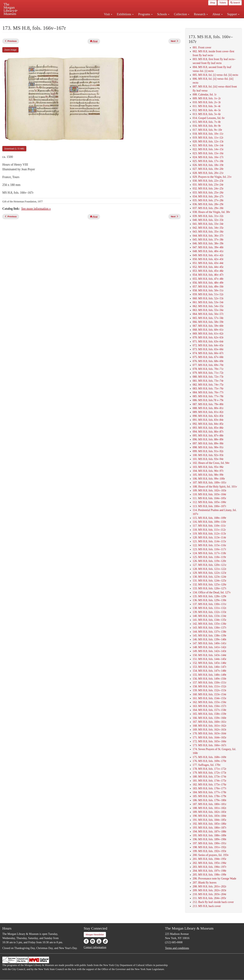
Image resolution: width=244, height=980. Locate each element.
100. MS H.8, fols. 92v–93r (208, 455)
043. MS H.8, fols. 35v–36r (208, 232)
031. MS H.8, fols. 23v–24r (208, 185)
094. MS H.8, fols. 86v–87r (208, 432)
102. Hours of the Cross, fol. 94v (211, 463)
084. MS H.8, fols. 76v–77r (208, 392)
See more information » (36, 209)
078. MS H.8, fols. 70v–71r (208, 369)
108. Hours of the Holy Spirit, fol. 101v (215, 487)
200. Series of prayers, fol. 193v (211, 855)
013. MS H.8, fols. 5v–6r (207, 114)
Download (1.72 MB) (14, 149)
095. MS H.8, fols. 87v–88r (208, 436)
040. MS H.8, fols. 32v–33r (208, 220)
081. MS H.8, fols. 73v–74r (208, 381)
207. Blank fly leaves (205, 883)
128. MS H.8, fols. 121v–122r (209, 569)
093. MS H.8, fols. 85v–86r (208, 428)
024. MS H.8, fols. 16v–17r (208, 157)
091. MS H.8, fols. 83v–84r (208, 420)
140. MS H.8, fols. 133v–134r (209, 616)
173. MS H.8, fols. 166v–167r (209, 745)
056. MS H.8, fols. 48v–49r (208, 283)
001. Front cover (202, 47)
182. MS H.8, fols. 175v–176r (209, 784)
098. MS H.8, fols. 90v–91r (208, 447)
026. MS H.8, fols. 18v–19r (208, 165)
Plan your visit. (85, 21)
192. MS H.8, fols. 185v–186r (209, 824)
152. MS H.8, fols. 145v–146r (209, 663)
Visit (108, 14)
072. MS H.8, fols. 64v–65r (208, 345)
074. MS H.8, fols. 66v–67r (208, 353)
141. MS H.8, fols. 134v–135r (209, 620)
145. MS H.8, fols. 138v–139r (209, 636)
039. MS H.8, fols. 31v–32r (208, 216)
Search (235, 3)
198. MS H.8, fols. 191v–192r (209, 847)
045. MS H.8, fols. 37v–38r (208, 240)
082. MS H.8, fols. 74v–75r (208, 385)
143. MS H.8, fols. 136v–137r (209, 628)
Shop (212, 3)
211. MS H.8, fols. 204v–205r (209, 898)
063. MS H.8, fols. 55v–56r (208, 310)
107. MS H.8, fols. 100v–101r (209, 483)
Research (201, 14)
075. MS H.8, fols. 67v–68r (208, 357)
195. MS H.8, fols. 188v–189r (209, 835)
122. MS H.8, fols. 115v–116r (209, 545)
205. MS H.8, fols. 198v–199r (209, 875)
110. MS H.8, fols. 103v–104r (209, 494)
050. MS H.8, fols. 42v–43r (208, 259)
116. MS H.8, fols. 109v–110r (209, 522)
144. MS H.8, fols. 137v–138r (209, 632)
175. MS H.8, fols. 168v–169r (209, 757)
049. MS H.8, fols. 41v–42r (208, 255)
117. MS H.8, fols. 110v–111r (209, 526)
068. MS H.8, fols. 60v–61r (208, 330)
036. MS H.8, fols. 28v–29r (208, 204)
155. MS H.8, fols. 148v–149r (209, 675)
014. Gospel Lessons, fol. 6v (209, 118)
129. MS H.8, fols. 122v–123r (209, 573)
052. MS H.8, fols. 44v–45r (208, 267)
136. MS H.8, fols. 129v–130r (209, 600)
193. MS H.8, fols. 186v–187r (209, 828)
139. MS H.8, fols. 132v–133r (209, 612)
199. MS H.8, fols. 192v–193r (209, 851)
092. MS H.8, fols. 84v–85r (208, 424)
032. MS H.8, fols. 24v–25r (208, 188)
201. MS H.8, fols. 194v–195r (209, 859)
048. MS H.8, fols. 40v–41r (208, 251)
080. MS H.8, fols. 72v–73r (208, 377)
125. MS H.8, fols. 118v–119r (209, 557)
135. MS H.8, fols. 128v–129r (209, 596)
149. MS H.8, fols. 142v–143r (209, 651)
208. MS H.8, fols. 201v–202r (209, 886)
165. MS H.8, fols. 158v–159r (209, 714)
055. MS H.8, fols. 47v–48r (208, 279)
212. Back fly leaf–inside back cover (213, 902)
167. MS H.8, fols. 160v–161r (209, 722)
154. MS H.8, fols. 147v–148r (209, 671)
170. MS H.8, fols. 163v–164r (209, 733)
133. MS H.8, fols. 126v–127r (209, 588)
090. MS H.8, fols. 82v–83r (208, 416)
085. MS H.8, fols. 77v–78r (208, 396)
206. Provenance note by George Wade (214, 879)
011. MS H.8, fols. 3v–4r (207, 106)
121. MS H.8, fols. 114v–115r (209, 541)
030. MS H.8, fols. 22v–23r (208, 181)
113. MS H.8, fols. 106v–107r (209, 506)
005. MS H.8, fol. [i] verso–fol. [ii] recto (215, 75)
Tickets (223, 3)
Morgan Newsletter (95, 935)
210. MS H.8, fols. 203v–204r (209, 894)
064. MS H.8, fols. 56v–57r (208, 314)
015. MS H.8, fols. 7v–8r (207, 122)
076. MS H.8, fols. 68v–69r (208, 361)
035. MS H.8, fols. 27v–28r (208, 200)
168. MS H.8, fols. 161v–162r (209, 726)
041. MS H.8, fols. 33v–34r (208, 224)
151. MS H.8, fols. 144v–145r (209, 659)
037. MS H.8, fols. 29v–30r (208, 208)
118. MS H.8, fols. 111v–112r (209, 530)
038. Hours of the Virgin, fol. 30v (211, 212)
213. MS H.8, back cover (207, 906)
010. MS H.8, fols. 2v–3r (207, 102)
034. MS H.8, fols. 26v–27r (208, 196)
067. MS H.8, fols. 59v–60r (208, 326)
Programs (145, 14)
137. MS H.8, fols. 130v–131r (209, 604)
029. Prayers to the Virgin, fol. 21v (212, 177)
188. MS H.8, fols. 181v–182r (209, 808)
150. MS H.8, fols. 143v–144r (209, 655)
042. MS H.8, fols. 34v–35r (208, 228)
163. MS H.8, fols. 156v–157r (209, 706)
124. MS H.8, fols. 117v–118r (209, 553)
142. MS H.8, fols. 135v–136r (209, 624)
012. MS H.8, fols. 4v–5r (207, 110)
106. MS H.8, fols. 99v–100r (209, 479)
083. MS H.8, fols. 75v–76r (208, 389)
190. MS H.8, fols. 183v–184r (209, 816)
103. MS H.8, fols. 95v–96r (208, 467)
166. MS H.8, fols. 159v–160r (209, 718)
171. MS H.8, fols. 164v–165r (209, 737)
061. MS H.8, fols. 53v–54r (208, 302)
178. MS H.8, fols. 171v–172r (209, 769)
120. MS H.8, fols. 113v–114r (209, 537)
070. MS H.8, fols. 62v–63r (208, 337)
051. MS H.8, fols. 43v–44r (208, 263)
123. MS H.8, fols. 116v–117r (209, 549)
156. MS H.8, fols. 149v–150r (209, 679)
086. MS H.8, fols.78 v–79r (208, 400)
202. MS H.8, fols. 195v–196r (209, 863)
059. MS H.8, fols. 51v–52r (208, 294)
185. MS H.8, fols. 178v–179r (209, 796)
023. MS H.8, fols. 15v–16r (208, 153)
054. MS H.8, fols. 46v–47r (208, 275)
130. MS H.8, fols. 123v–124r (209, 577)
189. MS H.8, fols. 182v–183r (209, 812)
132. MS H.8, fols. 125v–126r (209, 584)
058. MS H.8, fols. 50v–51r (208, 290)
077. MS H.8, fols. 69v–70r (208, 365)
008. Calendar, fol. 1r (205, 94)
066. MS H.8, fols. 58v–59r (208, 322)
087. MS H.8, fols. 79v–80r (208, 404)
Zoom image (10, 50)
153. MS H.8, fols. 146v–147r (209, 667)
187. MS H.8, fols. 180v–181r (209, 804)
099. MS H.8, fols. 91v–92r (208, 451)
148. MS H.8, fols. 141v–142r (209, 647)
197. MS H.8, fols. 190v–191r (209, 843)
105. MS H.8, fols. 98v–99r (208, 475)
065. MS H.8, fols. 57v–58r (208, 318)
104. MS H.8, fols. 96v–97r (208, 471)
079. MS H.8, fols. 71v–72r (208, 373)
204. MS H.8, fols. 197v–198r (209, 871)
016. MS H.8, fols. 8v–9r (207, 126)
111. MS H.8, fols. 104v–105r (209, 498)
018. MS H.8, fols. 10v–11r (208, 134)
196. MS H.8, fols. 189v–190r (209, 839)
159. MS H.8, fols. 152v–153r (209, 690)
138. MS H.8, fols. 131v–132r (209, 608)
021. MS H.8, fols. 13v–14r (208, 145)
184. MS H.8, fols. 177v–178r (209, 792)
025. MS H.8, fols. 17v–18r (208, 161)
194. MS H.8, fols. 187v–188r (209, 832)
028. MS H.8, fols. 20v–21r (208, 173)
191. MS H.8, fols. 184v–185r (209, 820)
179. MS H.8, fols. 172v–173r (209, 773)
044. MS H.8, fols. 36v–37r (208, 236)
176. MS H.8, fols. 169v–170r (209, 761)
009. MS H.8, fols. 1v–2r (207, 98)
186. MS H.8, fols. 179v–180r (209, 800)
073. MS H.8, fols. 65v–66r (208, 349)
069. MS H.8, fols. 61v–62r (208, 334)
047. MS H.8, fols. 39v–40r (208, 247)
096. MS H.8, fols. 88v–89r (208, 439)
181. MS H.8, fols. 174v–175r (209, 781)
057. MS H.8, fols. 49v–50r (208, 287)
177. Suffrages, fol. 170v (207, 765)
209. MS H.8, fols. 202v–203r (209, 890)
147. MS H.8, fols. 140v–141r (209, 643)
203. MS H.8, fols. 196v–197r (209, 867)
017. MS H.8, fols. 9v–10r (207, 130)
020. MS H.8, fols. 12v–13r (208, 141)
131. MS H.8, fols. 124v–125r (209, 581)
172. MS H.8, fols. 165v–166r (209, 741)
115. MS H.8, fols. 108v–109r (209, 518)
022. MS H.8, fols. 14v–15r (208, 149)
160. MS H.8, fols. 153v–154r (209, 694)
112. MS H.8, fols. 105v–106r (209, 502)
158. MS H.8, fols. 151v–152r (209, 686)
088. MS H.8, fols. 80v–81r (208, 408)
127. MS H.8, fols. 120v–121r (209, 565)
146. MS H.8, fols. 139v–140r (209, 639)
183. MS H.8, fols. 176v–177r (209, 788)
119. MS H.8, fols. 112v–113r (209, 534)
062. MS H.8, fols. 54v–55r (208, 306)
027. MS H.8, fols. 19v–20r (208, 169)
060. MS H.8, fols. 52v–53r (208, 298)
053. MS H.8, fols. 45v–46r (208, 271)
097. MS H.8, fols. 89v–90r (208, 443)
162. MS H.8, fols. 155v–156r (209, 702)
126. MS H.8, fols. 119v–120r (209, 561)
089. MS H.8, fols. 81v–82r (208, 412)
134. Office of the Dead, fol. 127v (212, 592)
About (217, 14)
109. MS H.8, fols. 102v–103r (209, 490)
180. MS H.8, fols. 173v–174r (209, 777)
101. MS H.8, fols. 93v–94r (208, 459)
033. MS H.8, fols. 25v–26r (208, 193)
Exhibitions (125, 14)
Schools (163, 14)
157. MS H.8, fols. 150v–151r (209, 683)
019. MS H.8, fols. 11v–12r (208, 138)
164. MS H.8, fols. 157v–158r (209, 710)
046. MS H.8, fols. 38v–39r (208, 243)
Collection (182, 14)
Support (233, 14)
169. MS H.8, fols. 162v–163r (209, 730)
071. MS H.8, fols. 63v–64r (208, 342)
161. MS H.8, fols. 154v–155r (209, 698)
